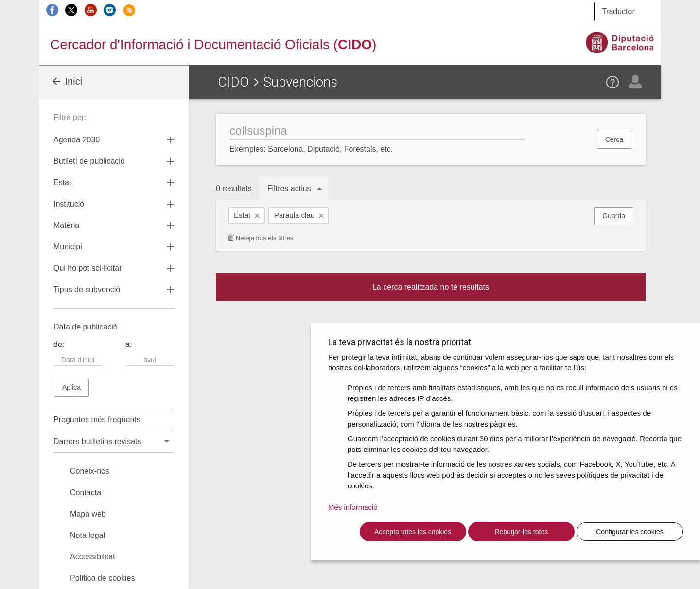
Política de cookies (102, 578)
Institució (69, 204)
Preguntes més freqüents (97, 420)
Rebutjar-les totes (521, 532)
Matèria (66, 225)
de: (59, 344)
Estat (242, 215)
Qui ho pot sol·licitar (88, 268)
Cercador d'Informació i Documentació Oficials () (213, 44)
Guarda (614, 216)
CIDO (233, 82)
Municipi (68, 247)
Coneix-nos (90, 471)
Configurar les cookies (630, 532)
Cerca (614, 139)
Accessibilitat (92, 557)
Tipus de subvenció (87, 289)
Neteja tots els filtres (260, 238)
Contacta (86, 493)
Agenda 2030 (77, 140)
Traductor (618, 11)
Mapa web (88, 514)
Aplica (71, 387)
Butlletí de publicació (89, 161)
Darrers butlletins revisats (97, 442)
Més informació (353, 507)
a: (129, 344)
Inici (66, 81)
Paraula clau (294, 215)
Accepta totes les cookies (413, 532)
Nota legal (87, 535)
